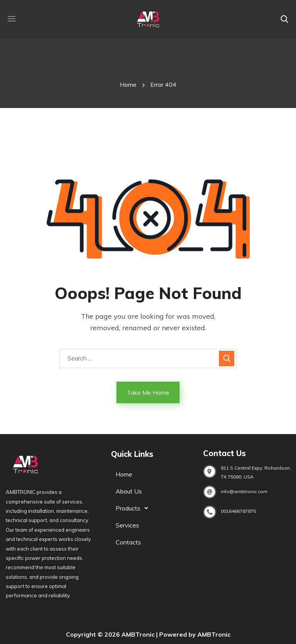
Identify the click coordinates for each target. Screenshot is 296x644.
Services (127, 525)
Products (134, 508)
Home (128, 85)
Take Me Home (148, 392)
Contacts (128, 542)
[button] (284, 19)
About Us (129, 491)
